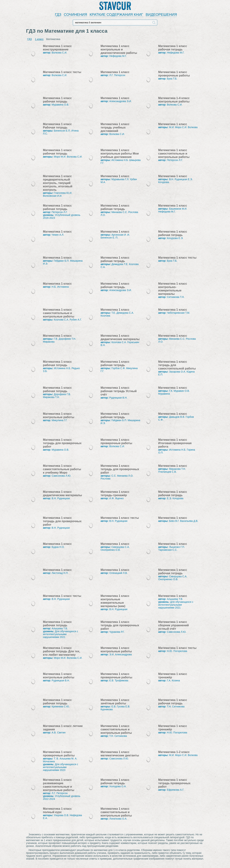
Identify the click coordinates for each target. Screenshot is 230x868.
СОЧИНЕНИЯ (75, 15)
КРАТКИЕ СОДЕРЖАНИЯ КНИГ (116, 15)
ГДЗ (58, 15)
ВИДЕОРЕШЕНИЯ (161, 15)
